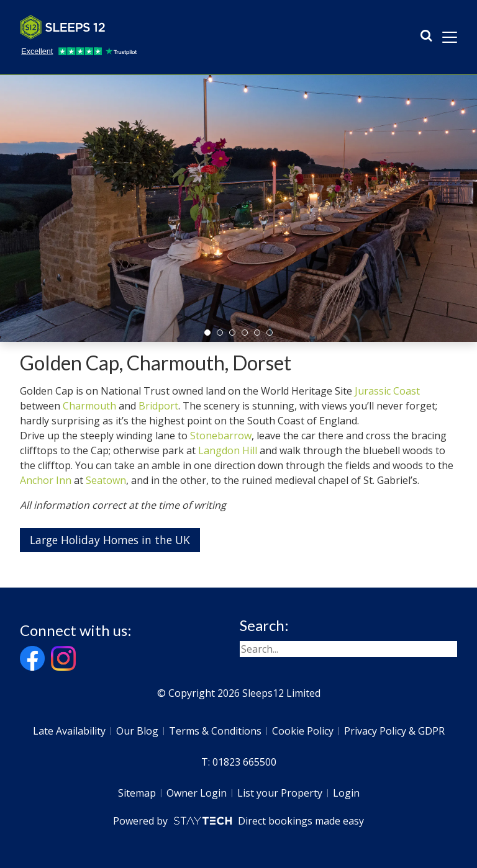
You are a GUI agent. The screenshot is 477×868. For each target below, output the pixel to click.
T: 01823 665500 (239, 762)
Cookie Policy (303, 731)
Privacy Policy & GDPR (394, 731)
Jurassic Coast (387, 391)
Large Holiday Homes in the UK (110, 540)
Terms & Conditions (215, 731)
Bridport (158, 406)
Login (346, 793)
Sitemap (137, 793)
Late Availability (69, 731)
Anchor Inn (46, 480)
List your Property (280, 793)
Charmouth (89, 406)
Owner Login (197, 793)
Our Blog (137, 731)
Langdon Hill (229, 450)
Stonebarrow (221, 436)
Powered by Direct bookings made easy (238, 821)
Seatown (106, 480)
